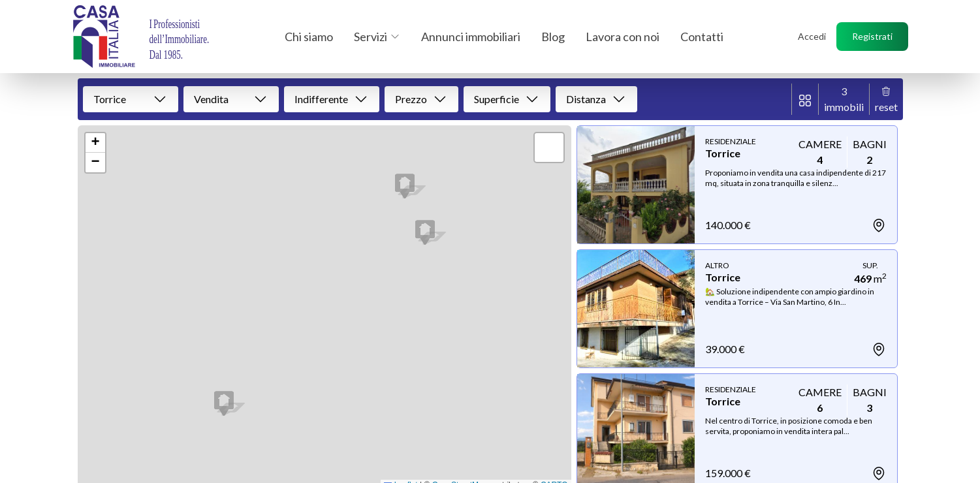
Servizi (377, 37)
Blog (553, 37)
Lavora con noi (623, 37)
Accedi (812, 36)
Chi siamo (309, 37)
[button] (224, 403)
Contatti (702, 37)
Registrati (872, 36)
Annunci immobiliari (471, 37)
